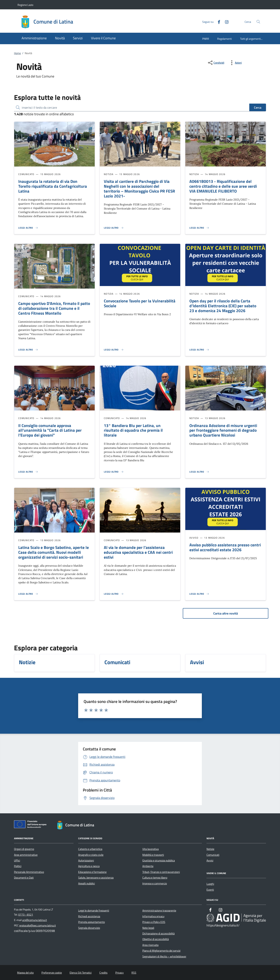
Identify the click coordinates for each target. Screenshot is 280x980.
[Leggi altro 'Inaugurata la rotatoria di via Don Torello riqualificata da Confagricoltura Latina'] (28, 228)
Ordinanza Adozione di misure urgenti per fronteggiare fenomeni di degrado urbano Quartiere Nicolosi (223, 430)
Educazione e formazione (92, 872)
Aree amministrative (26, 855)
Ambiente (148, 866)
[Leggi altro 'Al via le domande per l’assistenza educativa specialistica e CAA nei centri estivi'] (114, 594)
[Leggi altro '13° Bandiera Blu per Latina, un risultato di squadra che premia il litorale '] (114, 472)
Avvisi (210, 860)
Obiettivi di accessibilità (156, 939)
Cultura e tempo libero (155, 878)
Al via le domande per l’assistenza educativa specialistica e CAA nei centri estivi (138, 552)
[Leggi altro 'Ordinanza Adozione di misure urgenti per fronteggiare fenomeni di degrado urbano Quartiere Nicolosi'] (199, 472)
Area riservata (150, 945)
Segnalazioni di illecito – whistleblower (164, 956)
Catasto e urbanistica (90, 849)
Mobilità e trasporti (153, 855)
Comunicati (213, 855)
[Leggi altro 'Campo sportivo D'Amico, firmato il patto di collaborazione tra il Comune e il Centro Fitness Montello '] (28, 350)
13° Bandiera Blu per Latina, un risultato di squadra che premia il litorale (133, 430)
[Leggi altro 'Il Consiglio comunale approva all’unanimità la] (28, 472)
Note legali (148, 928)
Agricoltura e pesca (89, 866)
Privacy (119, 973)
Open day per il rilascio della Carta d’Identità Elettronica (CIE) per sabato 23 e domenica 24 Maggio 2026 (223, 306)
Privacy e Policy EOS (154, 922)
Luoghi (210, 884)
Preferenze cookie (52, 973)
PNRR (206, 39)
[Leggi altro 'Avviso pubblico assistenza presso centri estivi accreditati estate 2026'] (199, 594)
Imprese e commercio (155, 883)
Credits (103, 973)
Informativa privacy (153, 916)
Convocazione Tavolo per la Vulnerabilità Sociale (140, 303)
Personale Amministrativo (29, 872)
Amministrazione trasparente (159, 910)
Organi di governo (24, 849)
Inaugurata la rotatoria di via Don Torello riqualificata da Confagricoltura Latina (53, 186)
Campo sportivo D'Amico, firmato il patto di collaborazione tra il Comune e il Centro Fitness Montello (54, 308)
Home (17, 53)
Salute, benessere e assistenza (96, 878)
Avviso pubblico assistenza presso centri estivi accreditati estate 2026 (225, 547)
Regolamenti (224, 39)
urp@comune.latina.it (35, 920)
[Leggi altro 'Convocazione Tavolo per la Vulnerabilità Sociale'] (114, 350)
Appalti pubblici (87, 883)
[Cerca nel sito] (258, 22)
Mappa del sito (25, 973)
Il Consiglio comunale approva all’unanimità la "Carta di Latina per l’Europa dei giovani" (50, 430)
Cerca (258, 107)
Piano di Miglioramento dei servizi (161, 951)
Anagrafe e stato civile (91, 855)
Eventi (210, 890)
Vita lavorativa (150, 849)
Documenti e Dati (24, 878)
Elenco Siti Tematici (81, 973)
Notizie (210, 849)
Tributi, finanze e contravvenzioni (161, 872)
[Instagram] (225, 22)
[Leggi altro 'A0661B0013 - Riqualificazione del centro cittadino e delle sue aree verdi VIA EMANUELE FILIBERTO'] (199, 228)
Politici (18, 866)
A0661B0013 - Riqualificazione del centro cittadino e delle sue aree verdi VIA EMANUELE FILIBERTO (223, 186)
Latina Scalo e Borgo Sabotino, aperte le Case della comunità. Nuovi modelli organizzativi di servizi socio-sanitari (54, 552)
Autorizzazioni (86, 860)
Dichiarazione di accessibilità (158, 933)
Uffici (17, 860)
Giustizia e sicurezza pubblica (159, 860)
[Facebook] (217, 22)
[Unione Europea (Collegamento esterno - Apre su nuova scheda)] (31, 825)
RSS (134, 973)
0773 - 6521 (26, 915)
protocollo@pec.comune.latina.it (38, 925)
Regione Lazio (25, 5)
